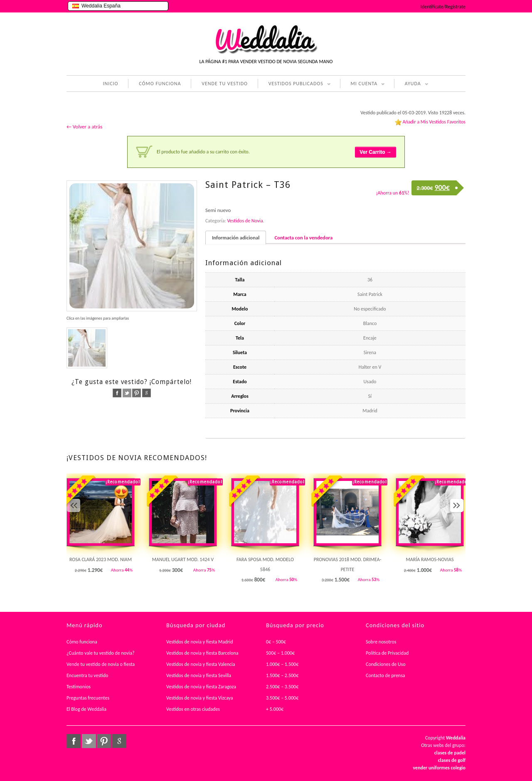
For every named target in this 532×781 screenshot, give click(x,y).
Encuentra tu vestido (87, 675)
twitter (127, 393)
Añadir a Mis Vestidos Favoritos (434, 122)
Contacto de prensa (385, 675)
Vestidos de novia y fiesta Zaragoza (201, 687)
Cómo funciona (82, 642)
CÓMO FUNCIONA (160, 84)
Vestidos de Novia (245, 221)
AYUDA (411, 84)
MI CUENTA (363, 84)
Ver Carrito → (376, 152)
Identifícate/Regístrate (443, 7)
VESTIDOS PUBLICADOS (294, 84)
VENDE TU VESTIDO (225, 84)
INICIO (110, 84)
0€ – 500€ (276, 642)
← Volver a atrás (84, 127)
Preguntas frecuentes (88, 698)
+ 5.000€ (275, 709)
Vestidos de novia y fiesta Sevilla (199, 675)
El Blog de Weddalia (86, 709)
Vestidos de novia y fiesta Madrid (200, 642)
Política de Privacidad (387, 653)
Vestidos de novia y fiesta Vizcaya (200, 698)
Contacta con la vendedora (303, 238)
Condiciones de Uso (386, 664)
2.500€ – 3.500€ (282, 687)
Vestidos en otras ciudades (193, 709)
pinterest (137, 393)
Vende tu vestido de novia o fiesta (101, 664)
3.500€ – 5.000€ (282, 698)
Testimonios (79, 687)
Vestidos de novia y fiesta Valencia (201, 664)
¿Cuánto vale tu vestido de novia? (101, 653)
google (147, 393)
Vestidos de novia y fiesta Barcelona (202, 653)
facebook (117, 393)
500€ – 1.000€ (280, 653)
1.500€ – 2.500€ (282, 675)
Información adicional (236, 238)
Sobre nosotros (381, 642)
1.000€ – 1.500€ (282, 664)
